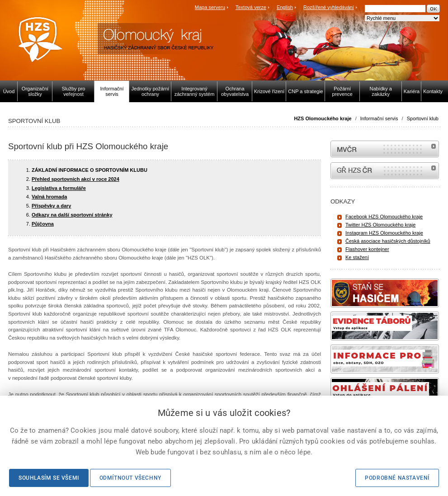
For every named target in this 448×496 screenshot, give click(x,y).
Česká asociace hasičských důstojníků (388, 241)
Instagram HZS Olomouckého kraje (384, 233)
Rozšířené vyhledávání (329, 7)
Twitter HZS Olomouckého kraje (380, 225)
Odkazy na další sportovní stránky (72, 215)
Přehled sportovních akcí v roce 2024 (75, 179)
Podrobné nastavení (397, 478)
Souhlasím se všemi (49, 478)
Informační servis (379, 118)
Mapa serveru (210, 7)
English (285, 7)
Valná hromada (49, 197)
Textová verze (251, 7)
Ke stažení (357, 257)
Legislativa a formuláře (59, 188)
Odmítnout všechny (130, 478)
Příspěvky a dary (51, 206)
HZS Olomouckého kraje (323, 118)
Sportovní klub (423, 118)
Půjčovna (43, 224)
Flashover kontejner (367, 249)
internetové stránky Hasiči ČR (385, 171)
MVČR (385, 149)
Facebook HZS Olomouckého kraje (384, 217)
